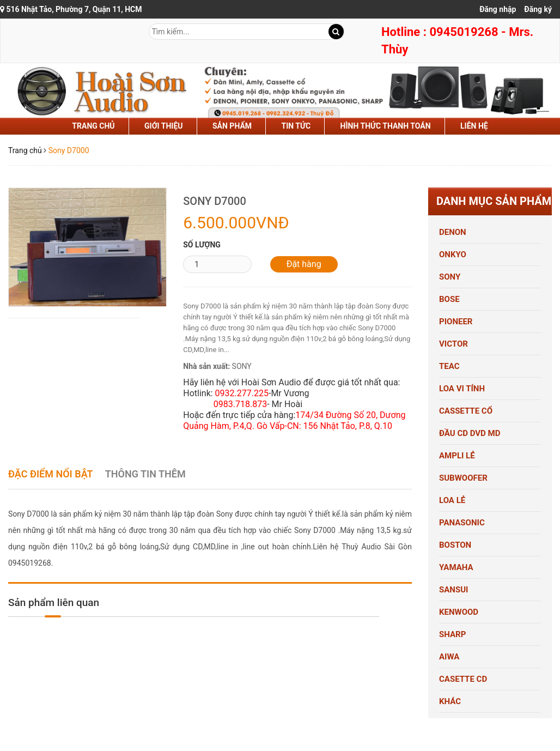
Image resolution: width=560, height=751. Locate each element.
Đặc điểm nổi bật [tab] (51, 474)
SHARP (452, 634)
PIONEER (456, 322)
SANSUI (454, 590)
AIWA (449, 657)
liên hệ (474, 126)
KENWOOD (459, 612)
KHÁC (450, 701)
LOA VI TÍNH (462, 389)
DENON (453, 232)
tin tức (296, 126)
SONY (450, 277)
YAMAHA (456, 567)
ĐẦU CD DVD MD (470, 433)
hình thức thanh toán (386, 126)
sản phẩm (232, 126)
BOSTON (455, 545)
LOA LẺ (452, 500)
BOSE (449, 299)
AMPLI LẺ (457, 456)
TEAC (449, 366)
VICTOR (454, 344)
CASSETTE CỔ (466, 411)
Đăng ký (538, 9)
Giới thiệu (163, 126)
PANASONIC (462, 523)
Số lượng (202, 245)
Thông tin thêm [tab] (145, 474)
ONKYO (453, 255)
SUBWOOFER (463, 478)
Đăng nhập (498, 9)
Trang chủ (93, 126)
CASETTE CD (463, 679)
